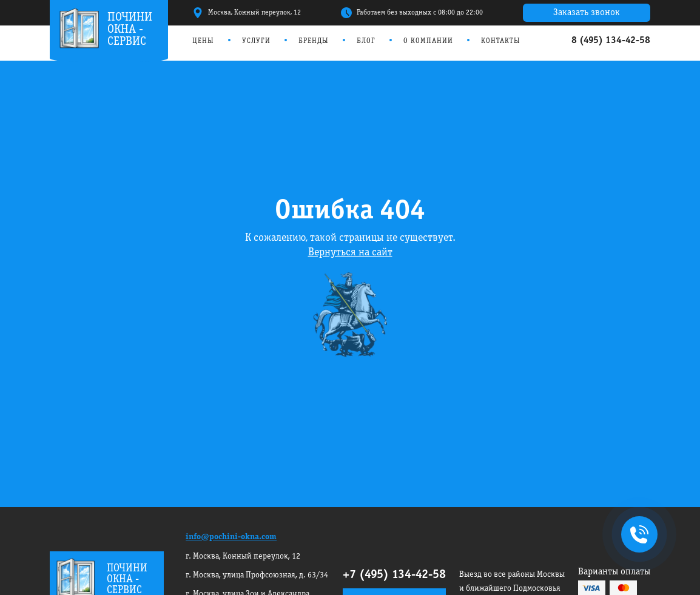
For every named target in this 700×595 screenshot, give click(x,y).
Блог (366, 41)
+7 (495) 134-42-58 (394, 575)
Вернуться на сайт (350, 253)
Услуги (256, 41)
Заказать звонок (587, 13)
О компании (428, 41)
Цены (203, 41)
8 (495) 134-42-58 (611, 41)
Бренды (314, 41)
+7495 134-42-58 (637, 536)
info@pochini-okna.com (231, 537)
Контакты (501, 41)
